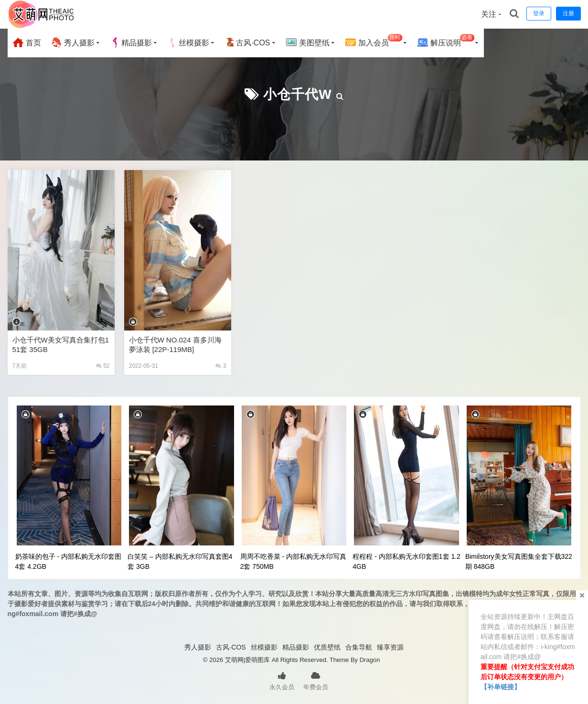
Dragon (370, 660)
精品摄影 (131, 43)
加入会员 (374, 41)
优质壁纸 (327, 647)
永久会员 (282, 680)
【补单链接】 (501, 687)
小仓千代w (297, 94)
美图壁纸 (308, 43)
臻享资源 (390, 647)
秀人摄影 (73, 43)
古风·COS (247, 43)
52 (103, 366)
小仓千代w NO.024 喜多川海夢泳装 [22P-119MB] (175, 345)
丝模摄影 (188, 43)
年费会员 (316, 680)
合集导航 (359, 647)
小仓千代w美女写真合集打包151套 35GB (61, 345)
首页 (27, 43)
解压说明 (446, 41)
